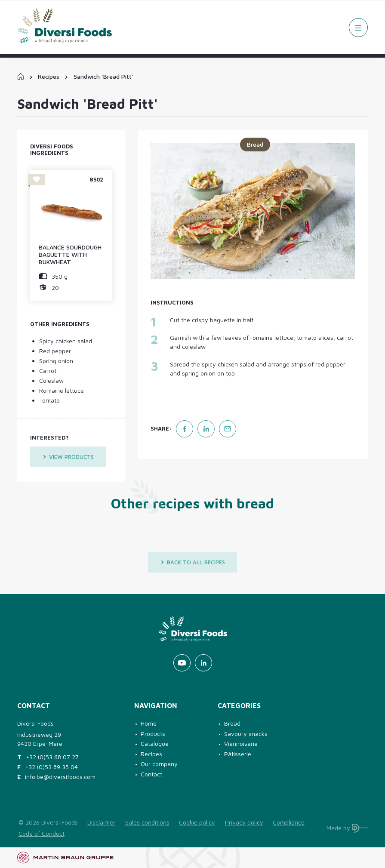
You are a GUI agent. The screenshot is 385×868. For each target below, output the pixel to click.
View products (68, 457)
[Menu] (358, 28)
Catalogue (155, 743)
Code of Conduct (42, 833)
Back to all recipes (193, 562)
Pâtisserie (238, 754)
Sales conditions (147, 822)
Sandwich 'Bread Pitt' (103, 76)
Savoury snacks (246, 734)
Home (149, 723)
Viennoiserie (241, 743)
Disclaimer (101, 822)
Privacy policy (244, 822)
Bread (232, 723)
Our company (159, 764)
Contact (151, 774)
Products (153, 734)
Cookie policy (197, 822)
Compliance (289, 822)
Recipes (49, 76)
